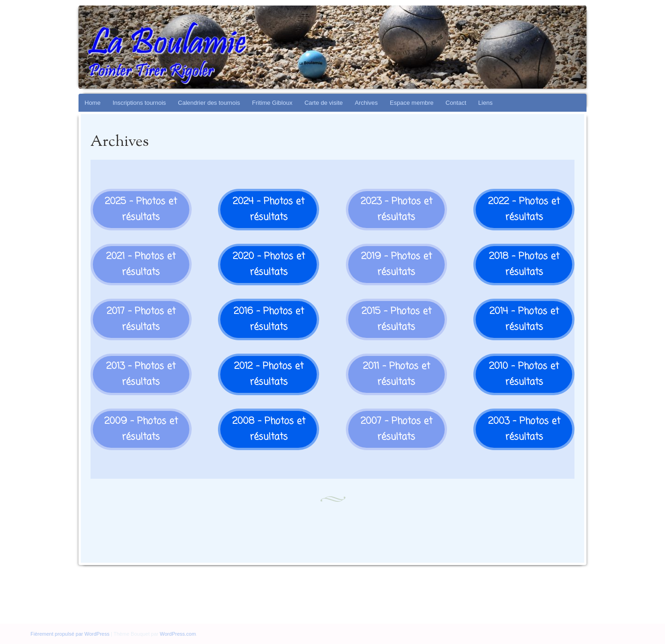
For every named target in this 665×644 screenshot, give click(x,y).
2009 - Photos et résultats (141, 429)
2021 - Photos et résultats (141, 264)
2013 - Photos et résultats (141, 374)
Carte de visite (323, 103)
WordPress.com (178, 634)
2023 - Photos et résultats (396, 209)
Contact (456, 103)
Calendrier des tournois (209, 103)
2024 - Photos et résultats (269, 209)
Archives (366, 103)
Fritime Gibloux (272, 103)
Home (93, 103)
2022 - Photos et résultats (524, 209)
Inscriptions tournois (139, 103)
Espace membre (412, 103)
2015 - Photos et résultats (396, 319)
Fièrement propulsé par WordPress (70, 634)
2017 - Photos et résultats (141, 319)
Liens (486, 103)
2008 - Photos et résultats (269, 429)
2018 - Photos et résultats (524, 264)
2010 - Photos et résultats (524, 374)
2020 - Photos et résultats (269, 264)
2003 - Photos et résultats (524, 429)
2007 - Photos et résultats (396, 429)
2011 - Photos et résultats (396, 374)
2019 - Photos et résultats (396, 264)
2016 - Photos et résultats (269, 319)
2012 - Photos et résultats (269, 374)
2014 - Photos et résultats (524, 319)
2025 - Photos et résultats (141, 209)
